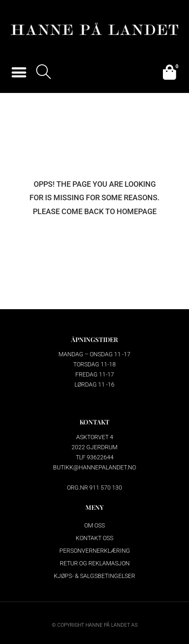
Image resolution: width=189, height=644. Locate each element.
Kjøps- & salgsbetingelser (94, 576)
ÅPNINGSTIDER (94, 339)
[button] (19, 73)
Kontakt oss (94, 538)
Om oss (94, 525)
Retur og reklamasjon (95, 563)
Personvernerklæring (95, 551)
